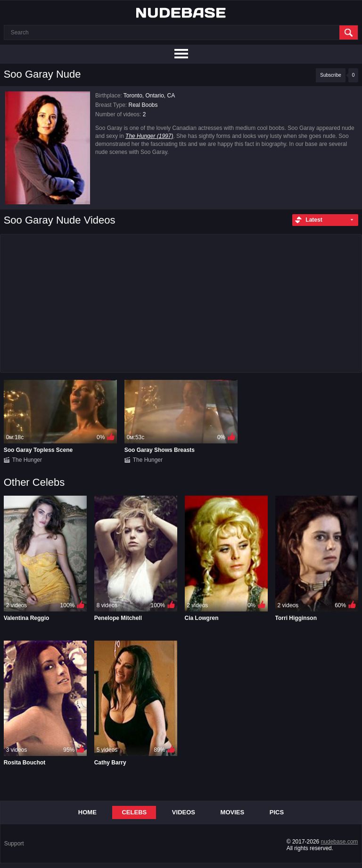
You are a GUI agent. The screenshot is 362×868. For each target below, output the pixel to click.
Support (14, 844)
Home (87, 812)
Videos (184, 812)
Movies (233, 812)
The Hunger (27, 460)
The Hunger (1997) (149, 136)
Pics (277, 812)
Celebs (134, 812)
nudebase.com (340, 842)
